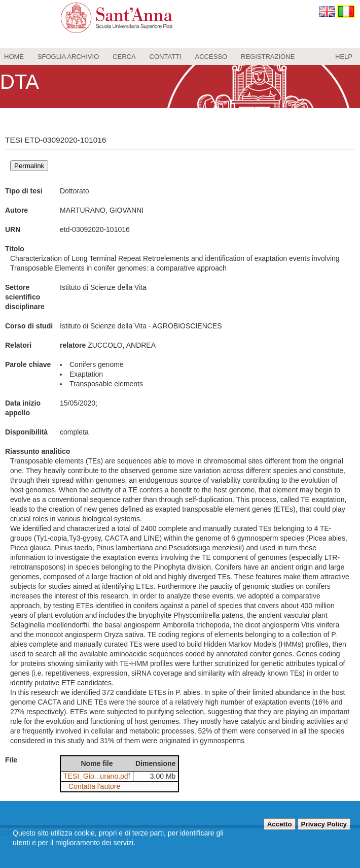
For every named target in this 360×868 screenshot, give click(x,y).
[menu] (180, 57)
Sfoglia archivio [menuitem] (68, 57)
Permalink (29, 166)
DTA (20, 82)
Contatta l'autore (94, 786)
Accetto (280, 824)
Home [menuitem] (14, 57)
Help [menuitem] (344, 57)
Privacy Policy (324, 824)
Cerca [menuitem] (124, 57)
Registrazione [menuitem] (268, 57)
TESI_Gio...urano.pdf (97, 776)
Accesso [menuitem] (211, 57)
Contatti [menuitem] (166, 57)
